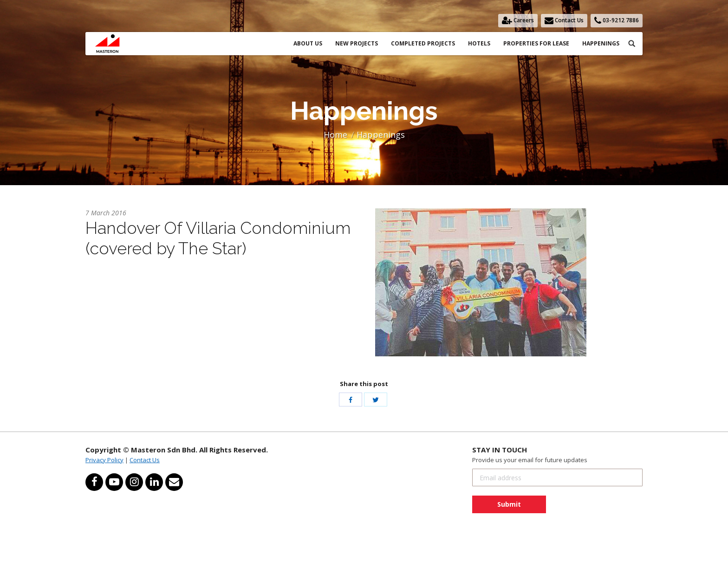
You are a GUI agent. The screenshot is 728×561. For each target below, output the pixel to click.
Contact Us (145, 460)
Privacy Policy (104, 460)
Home (335, 135)
